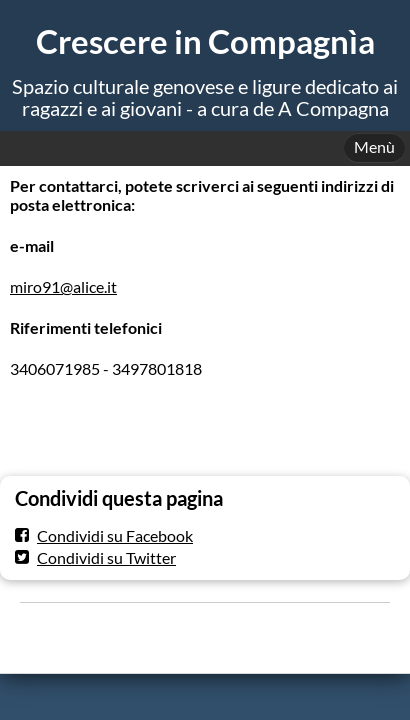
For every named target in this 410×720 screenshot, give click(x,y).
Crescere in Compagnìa (205, 41)
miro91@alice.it (63, 286)
